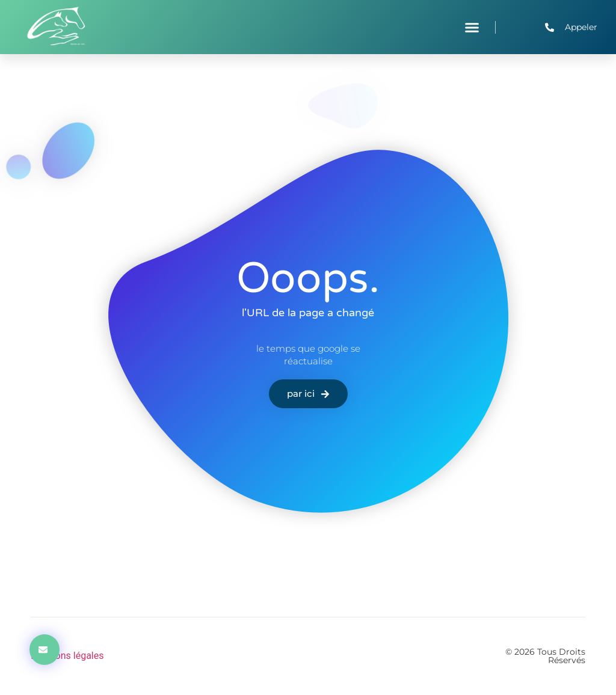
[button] (472, 27)
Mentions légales (67, 656)
